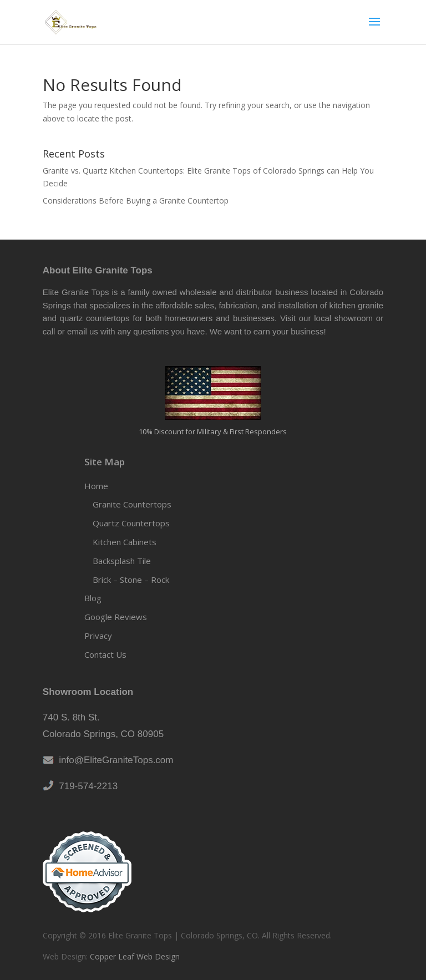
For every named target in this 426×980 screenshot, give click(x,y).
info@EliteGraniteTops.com (114, 760)
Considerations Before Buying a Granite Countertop (136, 200)
